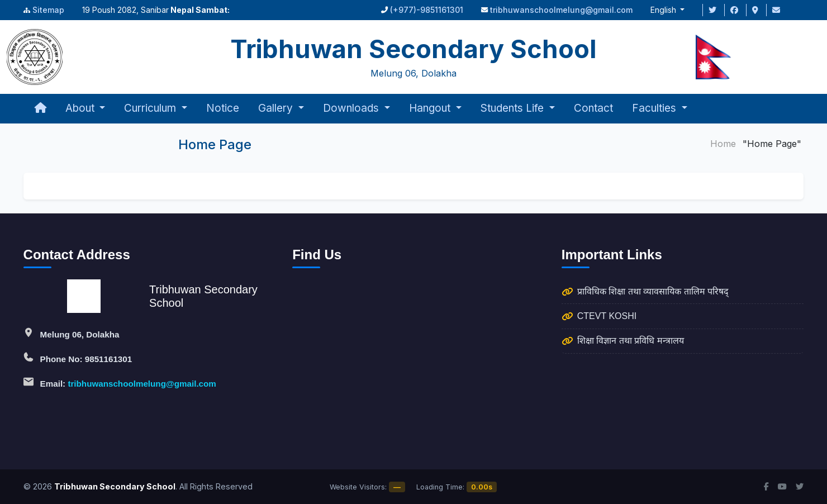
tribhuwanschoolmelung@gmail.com (561, 10)
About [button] (81, 108)
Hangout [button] (431, 108)
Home (723, 144)
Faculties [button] (655, 108)
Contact (593, 108)
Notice (223, 108)
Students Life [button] (514, 108)
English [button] (664, 10)
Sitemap (48, 10)
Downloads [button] (352, 108)
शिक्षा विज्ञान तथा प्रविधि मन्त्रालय (631, 341)
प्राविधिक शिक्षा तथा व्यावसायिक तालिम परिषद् (653, 291)
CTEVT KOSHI (607, 316)
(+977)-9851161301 (427, 10)
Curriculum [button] (151, 108)
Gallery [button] (277, 108)
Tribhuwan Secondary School (115, 486)
